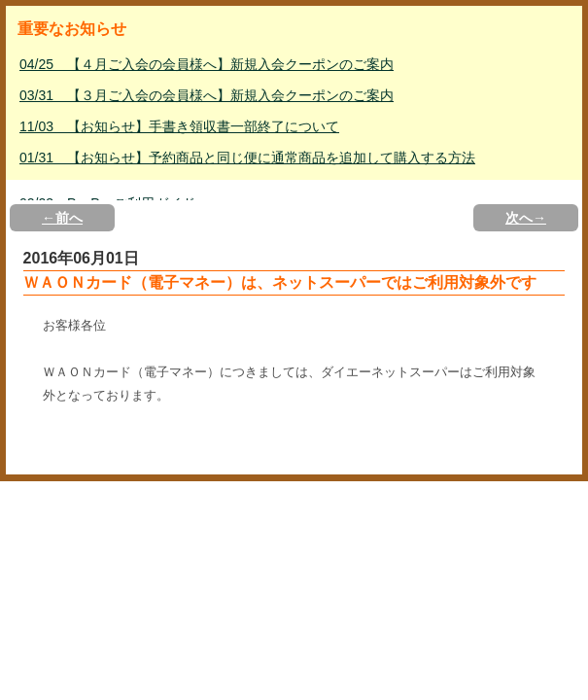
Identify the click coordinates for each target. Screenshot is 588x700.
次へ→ (526, 218)
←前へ (62, 218)
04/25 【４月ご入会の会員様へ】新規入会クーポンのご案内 (207, 64)
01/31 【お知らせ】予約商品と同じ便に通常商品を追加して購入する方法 (247, 157)
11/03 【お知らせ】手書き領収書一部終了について (179, 126)
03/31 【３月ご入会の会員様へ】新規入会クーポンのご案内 (207, 95)
